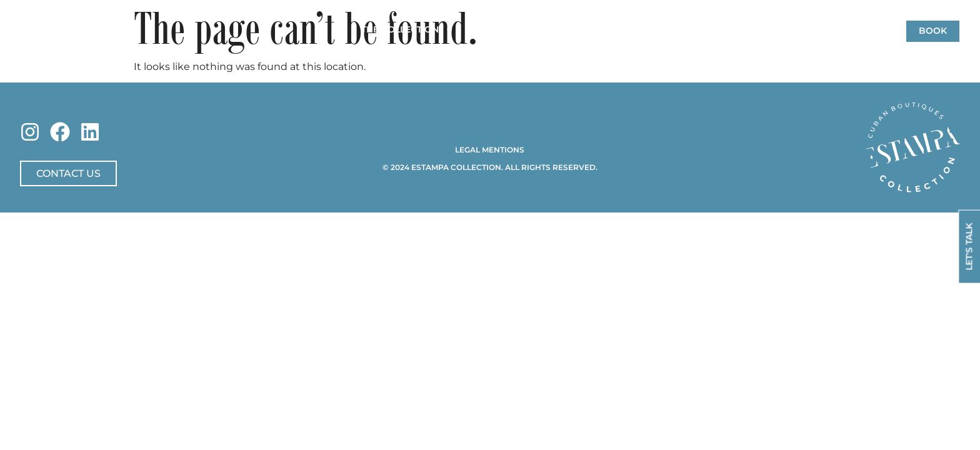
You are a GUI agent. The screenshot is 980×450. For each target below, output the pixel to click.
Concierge (581, 29)
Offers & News (658, 29)
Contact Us (803, 29)
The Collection (407, 30)
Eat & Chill (735, 29)
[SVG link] (913, 147)
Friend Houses (504, 29)
